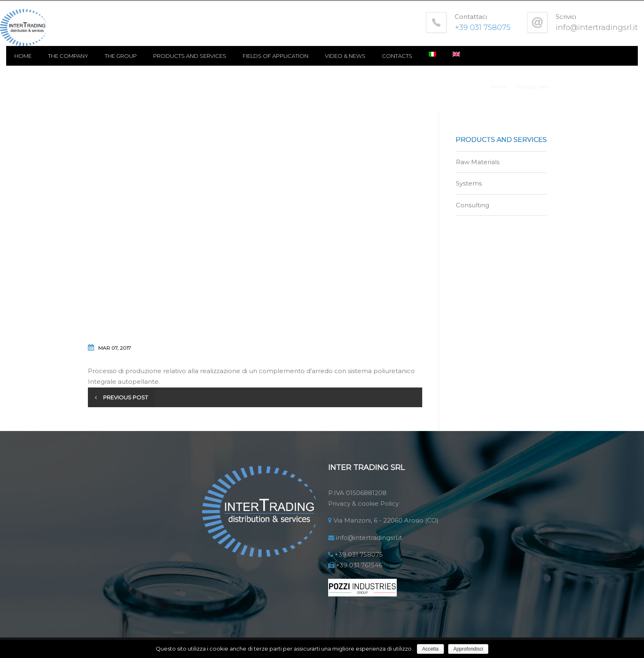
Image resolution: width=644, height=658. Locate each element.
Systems (469, 189)
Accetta (430, 649)
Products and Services (271, 62)
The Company (150, 62)
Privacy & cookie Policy (363, 508)
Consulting (473, 210)
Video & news (427, 62)
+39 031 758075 (359, 558)
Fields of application (357, 62)
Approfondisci (468, 649)
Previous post (127, 402)
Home (105, 62)
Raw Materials (478, 167)
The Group (202, 62)
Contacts (479, 62)
